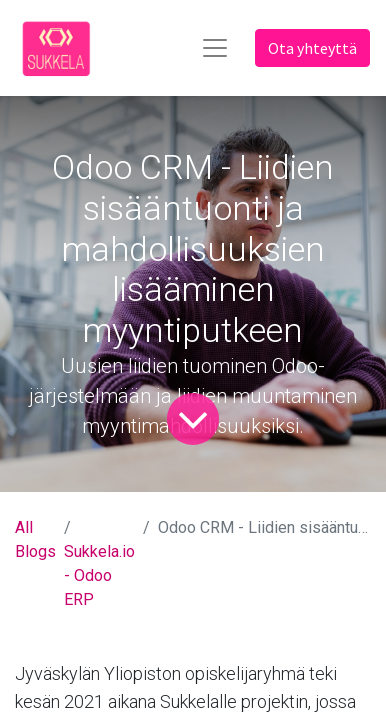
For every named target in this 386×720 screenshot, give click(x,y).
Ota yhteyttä (312, 48)
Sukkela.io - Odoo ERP (99, 575)
